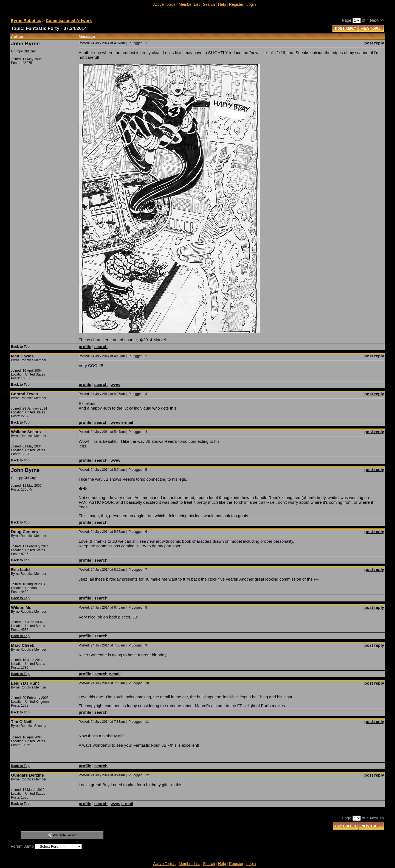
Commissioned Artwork (69, 20)
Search (209, 4)
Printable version (65, 835)
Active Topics (164, 4)
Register (236, 4)
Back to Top (20, 347)
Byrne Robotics (26, 20)
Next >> (377, 20)
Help (222, 4)
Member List (189, 4)
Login (251, 4)
